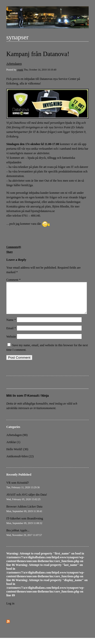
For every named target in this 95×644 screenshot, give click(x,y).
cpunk (20, 70)
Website (11, 343)
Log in (10, 610)
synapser (17, 37)
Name (11, 326)
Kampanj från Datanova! (38, 54)
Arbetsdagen (14, 64)
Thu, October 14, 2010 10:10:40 (40, 70)
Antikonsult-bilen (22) (20, 462)
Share (9, 252)
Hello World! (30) (17, 455)
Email (11, 334)
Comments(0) (14, 247)
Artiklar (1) (13, 448)
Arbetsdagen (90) (17, 441)
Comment (13, 280)
